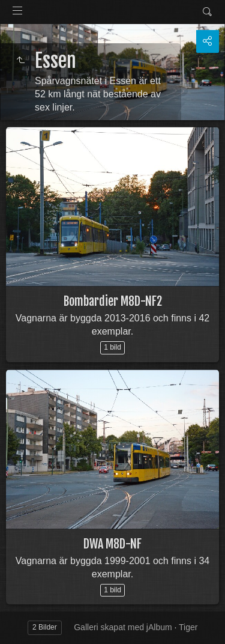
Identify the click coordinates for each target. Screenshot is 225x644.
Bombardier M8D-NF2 (113, 301)
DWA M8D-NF (112, 544)
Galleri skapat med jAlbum (123, 627)
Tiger (188, 627)
